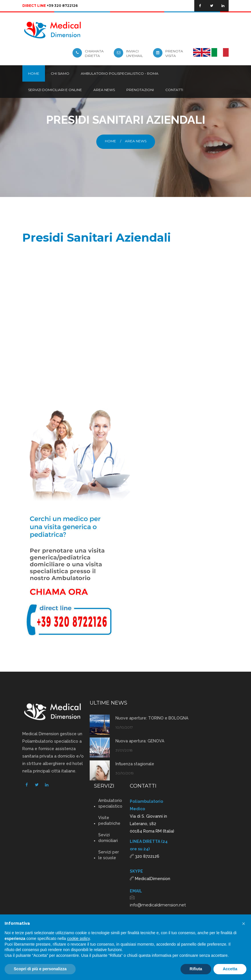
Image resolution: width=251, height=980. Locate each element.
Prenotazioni (140, 90)
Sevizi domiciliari (108, 838)
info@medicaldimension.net (158, 905)
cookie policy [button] (78, 938)
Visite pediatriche (109, 821)
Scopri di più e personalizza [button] (40, 969)
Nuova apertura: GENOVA (140, 741)
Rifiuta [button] (196, 969)
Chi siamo (60, 73)
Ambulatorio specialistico (110, 803)
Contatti (174, 90)
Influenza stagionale (135, 764)
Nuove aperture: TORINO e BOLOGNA (152, 718)
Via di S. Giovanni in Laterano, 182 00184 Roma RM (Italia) (152, 824)
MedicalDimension (153, 879)
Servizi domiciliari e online (55, 90)
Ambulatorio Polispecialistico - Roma (120, 73)
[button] (244, 924)
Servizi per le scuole (109, 855)
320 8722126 (147, 856)
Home (34, 73)
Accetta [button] (230, 969)
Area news (104, 90)
